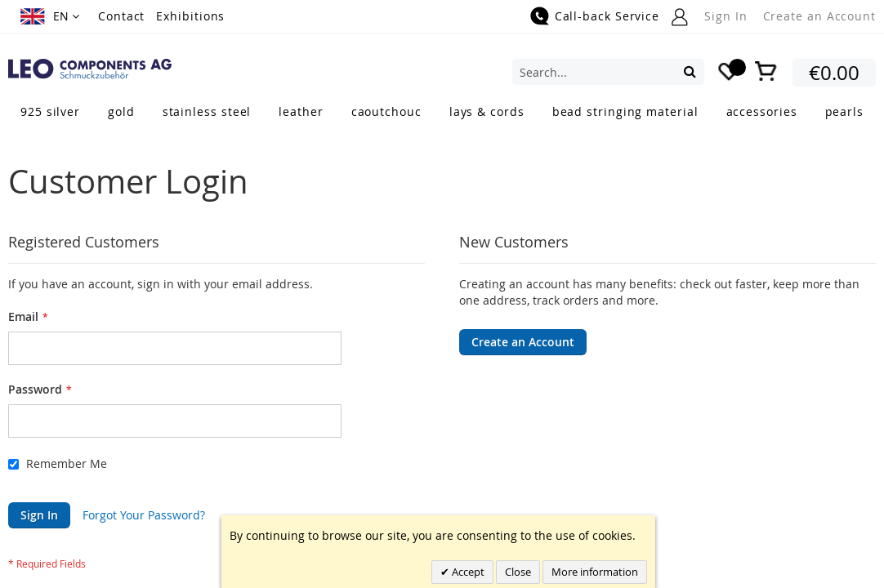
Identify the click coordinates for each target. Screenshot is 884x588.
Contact (121, 16)
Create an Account (819, 16)
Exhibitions (190, 16)
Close (518, 572)
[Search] (690, 71)
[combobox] (608, 72)
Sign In (726, 16)
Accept (467, 572)
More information (595, 572)
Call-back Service (607, 16)
